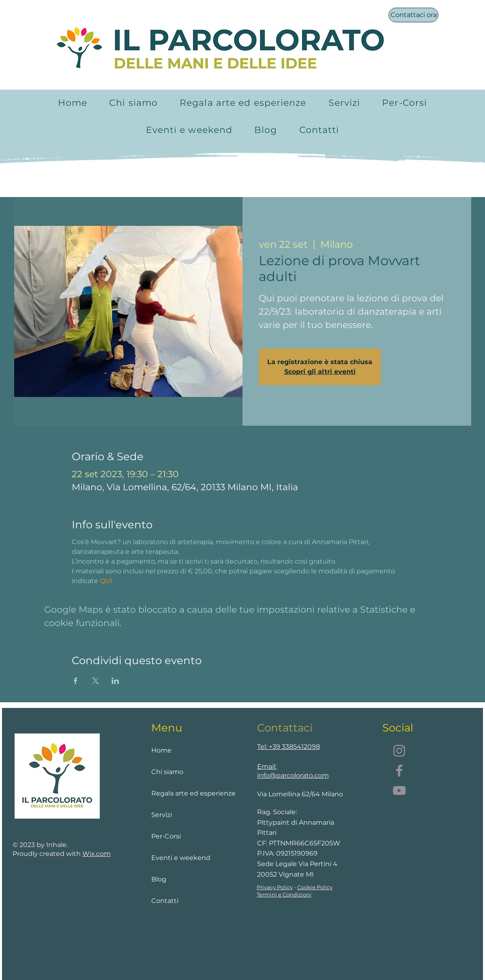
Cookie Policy (315, 887)
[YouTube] (399, 790)
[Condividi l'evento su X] (95, 681)
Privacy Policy (275, 887)
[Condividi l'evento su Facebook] (76, 681)
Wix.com (97, 854)
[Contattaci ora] (413, 15)
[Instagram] (399, 751)
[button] (344, 103)
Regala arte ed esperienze (185, 793)
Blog (159, 879)
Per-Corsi (166, 836)
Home (161, 750)
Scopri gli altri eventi (320, 372)
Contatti (165, 901)
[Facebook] (399, 771)
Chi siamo (167, 772)
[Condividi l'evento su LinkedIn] (115, 681)
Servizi (162, 815)
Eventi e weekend (181, 858)
